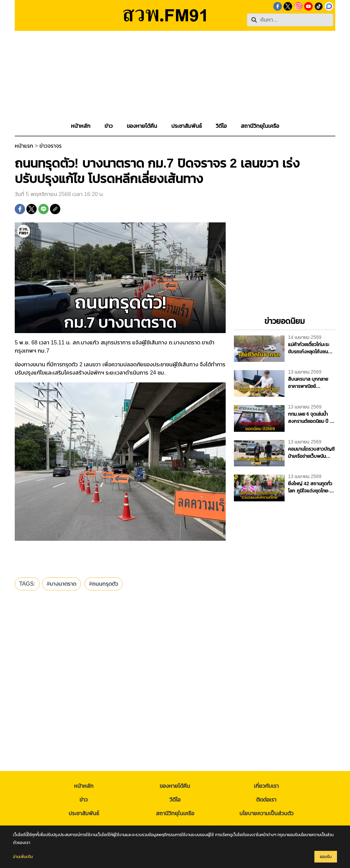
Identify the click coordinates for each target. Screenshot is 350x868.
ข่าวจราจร (51, 146)
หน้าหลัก (84, 786)
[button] (109, 126)
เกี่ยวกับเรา (266, 786)
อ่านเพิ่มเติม (23, 857)
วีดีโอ (175, 800)
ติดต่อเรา (266, 800)
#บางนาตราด (61, 584)
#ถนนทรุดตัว (104, 584)
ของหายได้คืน (175, 786)
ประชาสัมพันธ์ (84, 813)
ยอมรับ (326, 857)
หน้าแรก (24, 146)
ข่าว (84, 800)
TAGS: (27, 584)
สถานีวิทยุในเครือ (175, 813)
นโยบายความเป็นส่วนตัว (266, 813)
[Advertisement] (175, 79)
